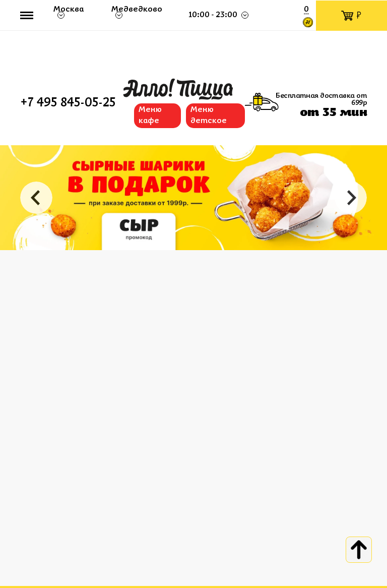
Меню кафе (150, 115)
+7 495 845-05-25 (68, 103)
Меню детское (209, 115)
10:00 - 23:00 (213, 15)
